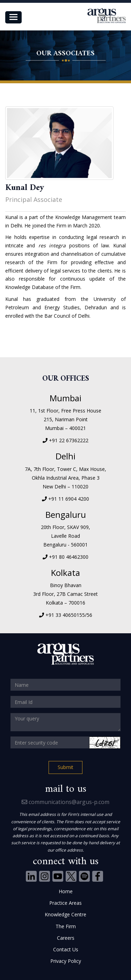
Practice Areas (65, 903)
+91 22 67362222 (69, 440)
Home (66, 891)
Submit (65, 767)
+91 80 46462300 (69, 557)
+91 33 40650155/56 (69, 615)
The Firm (66, 926)
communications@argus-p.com (65, 802)
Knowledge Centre (65, 914)
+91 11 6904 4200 (69, 499)
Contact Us (66, 949)
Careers (66, 938)
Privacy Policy (66, 961)
